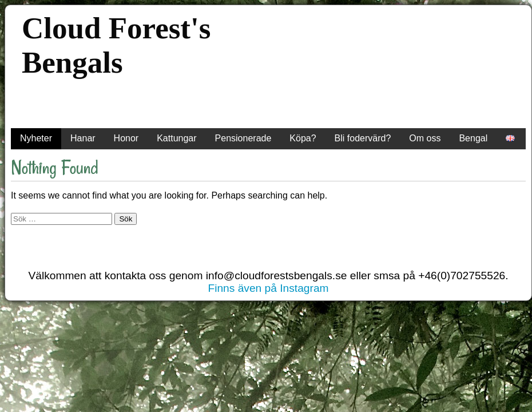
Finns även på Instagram (268, 288)
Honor (126, 138)
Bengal (473, 138)
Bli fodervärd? (363, 138)
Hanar (83, 138)
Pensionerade (243, 138)
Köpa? (303, 138)
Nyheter (36, 138)
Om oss (425, 138)
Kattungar (176, 138)
